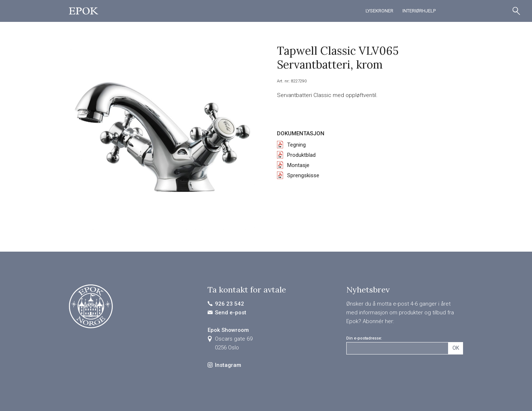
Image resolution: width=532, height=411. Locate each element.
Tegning (296, 145)
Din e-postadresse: (364, 338)
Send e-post (231, 313)
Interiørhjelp (419, 11)
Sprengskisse (303, 175)
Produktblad (301, 155)
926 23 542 (230, 304)
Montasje (298, 165)
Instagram (228, 365)
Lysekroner (379, 11)
